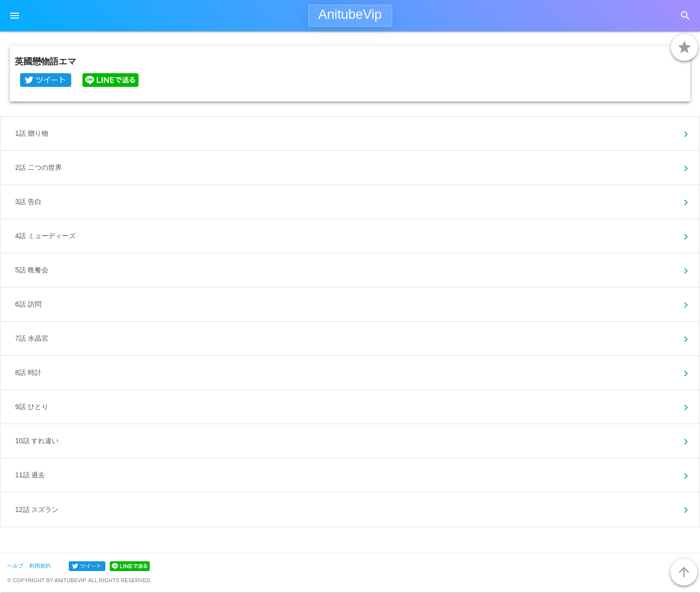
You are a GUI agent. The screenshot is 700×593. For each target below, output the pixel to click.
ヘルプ (15, 566)
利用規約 (40, 566)
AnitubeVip (350, 15)
